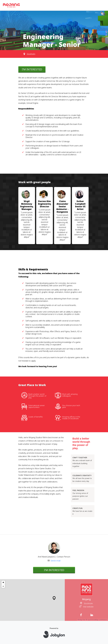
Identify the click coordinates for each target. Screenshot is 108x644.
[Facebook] (81, 615)
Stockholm (31, 54)
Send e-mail (55, 561)
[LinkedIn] (92, 615)
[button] (54, 598)
